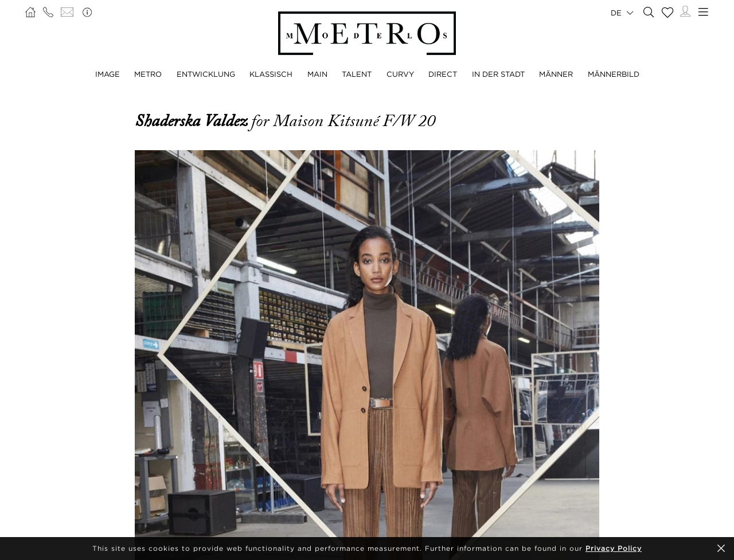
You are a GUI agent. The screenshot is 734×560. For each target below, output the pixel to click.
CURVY (400, 74)
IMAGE (108, 74)
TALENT (357, 74)
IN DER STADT (498, 74)
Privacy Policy (614, 548)
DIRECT (443, 74)
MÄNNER (556, 74)
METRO (148, 74)
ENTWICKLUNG (206, 74)
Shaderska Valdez (193, 121)
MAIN (317, 74)
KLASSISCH (271, 74)
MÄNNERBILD (614, 74)
